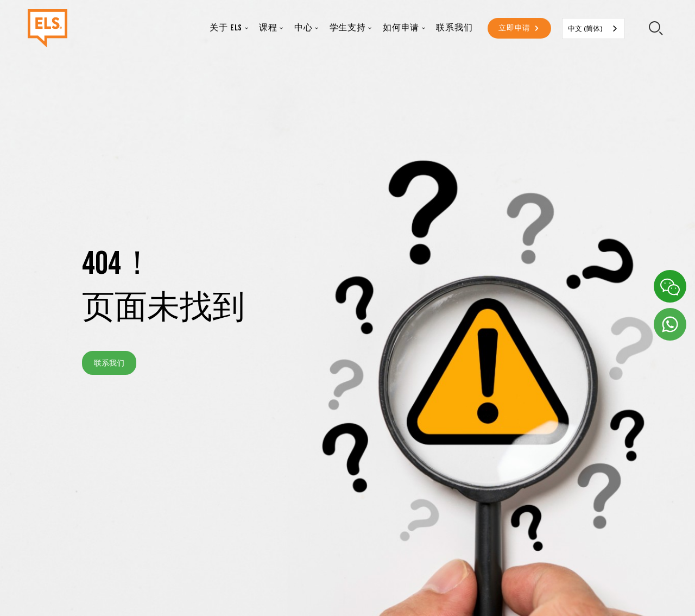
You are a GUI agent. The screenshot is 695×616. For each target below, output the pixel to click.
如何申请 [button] (401, 28)
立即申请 (514, 28)
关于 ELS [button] (226, 28)
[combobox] (593, 29)
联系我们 (454, 28)
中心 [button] (304, 28)
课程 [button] (268, 28)
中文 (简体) (585, 28)
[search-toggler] (656, 29)
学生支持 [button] (348, 28)
